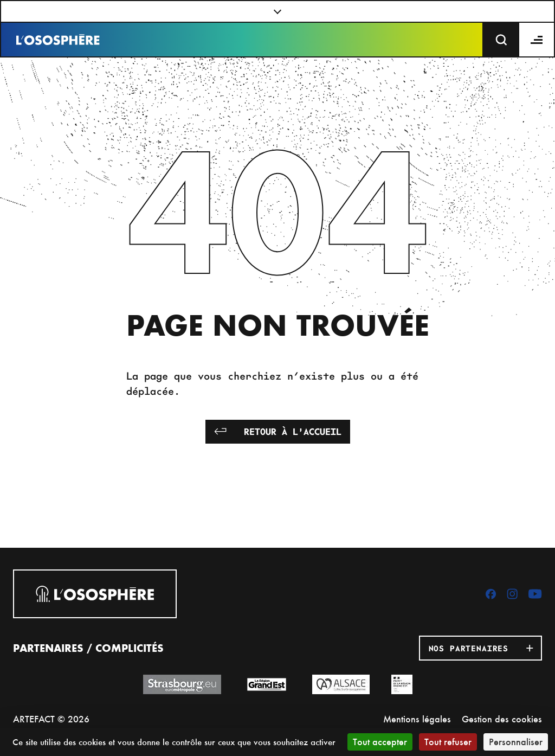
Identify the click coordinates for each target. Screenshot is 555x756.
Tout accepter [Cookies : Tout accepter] (380, 742)
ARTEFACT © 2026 (51, 719)
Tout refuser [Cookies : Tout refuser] (448, 742)
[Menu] (537, 40)
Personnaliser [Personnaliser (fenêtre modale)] (516, 742)
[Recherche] (501, 40)
